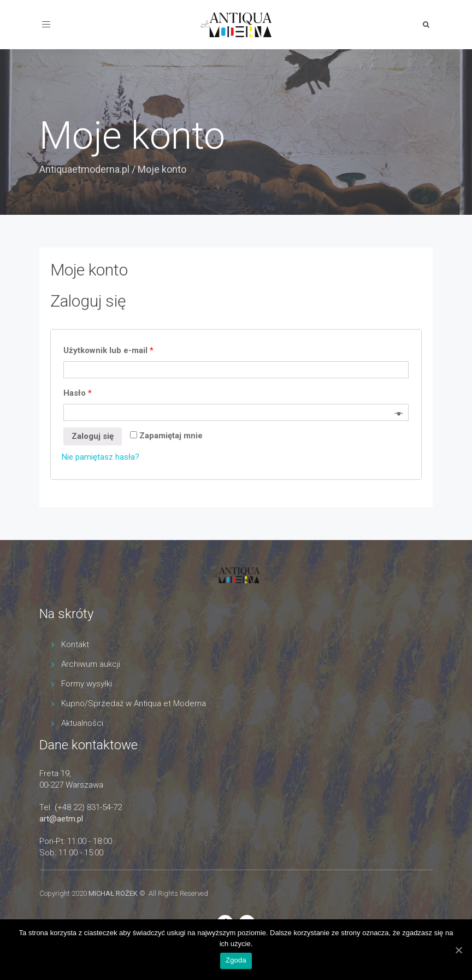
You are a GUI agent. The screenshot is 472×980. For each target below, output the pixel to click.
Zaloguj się (93, 436)
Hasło (78, 393)
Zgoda (236, 960)
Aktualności (82, 723)
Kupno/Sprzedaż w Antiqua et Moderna (134, 703)
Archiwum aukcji (91, 664)
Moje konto (89, 270)
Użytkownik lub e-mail (108, 350)
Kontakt (75, 644)
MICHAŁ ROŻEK (113, 893)
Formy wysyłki (87, 684)
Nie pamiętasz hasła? (101, 457)
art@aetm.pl (61, 819)
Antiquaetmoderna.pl (84, 169)
